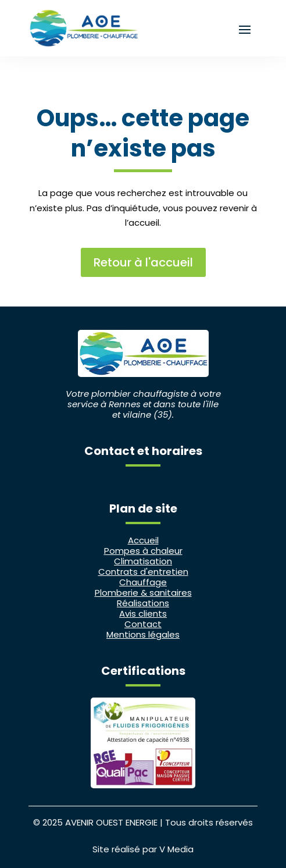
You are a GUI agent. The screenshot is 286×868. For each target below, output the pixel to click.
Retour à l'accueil (143, 262)
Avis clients (143, 613)
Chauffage (143, 582)
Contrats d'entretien (143, 572)
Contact (143, 624)
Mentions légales (143, 634)
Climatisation (143, 561)
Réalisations (143, 603)
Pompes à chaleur (143, 551)
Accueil (143, 540)
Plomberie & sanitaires (143, 593)
